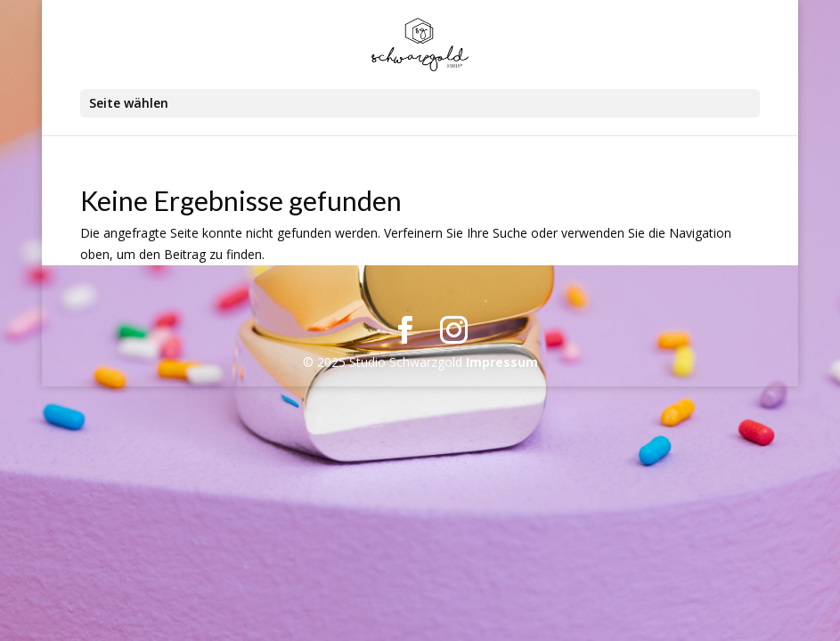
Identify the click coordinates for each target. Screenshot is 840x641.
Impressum (502, 362)
